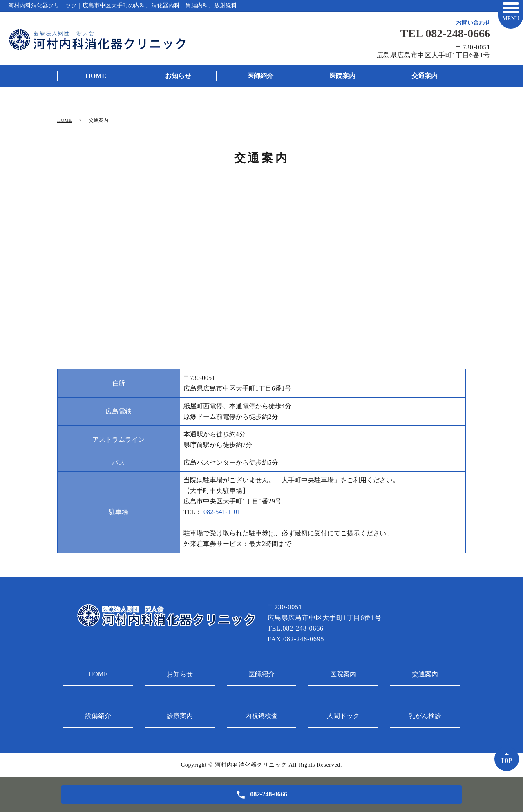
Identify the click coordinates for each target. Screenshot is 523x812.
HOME (96, 76)
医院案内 (342, 76)
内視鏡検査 (261, 716)
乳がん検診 (425, 716)
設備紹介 (98, 716)
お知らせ (178, 76)
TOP (507, 761)
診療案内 (180, 716)
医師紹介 (260, 76)
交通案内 (425, 76)
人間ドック (343, 716)
